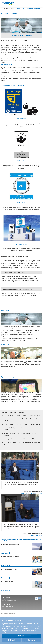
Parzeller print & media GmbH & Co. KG (31, 493)
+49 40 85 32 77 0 (20, 9)
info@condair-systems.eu (33, 9)
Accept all (21, 636)
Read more (6, 553)
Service (6, 14)
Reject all (11, 640)
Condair (8, 4)
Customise (31, 640)
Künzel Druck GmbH (36, 535)
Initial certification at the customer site (21, 272)
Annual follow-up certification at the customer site (21, 289)
